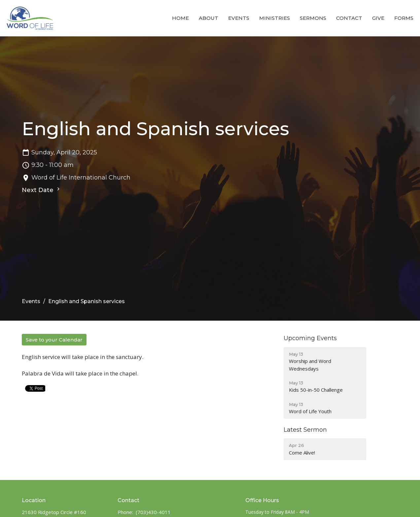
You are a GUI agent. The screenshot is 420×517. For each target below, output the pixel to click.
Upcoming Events (310, 338)
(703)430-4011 (153, 512)
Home (180, 18)
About (209, 18)
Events (239, 18)
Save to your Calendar (54, 340)
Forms (404, 18)
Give (378, 18)
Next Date (42, 190)
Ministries (275, 18)
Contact (349, 18)
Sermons (313, 18)
